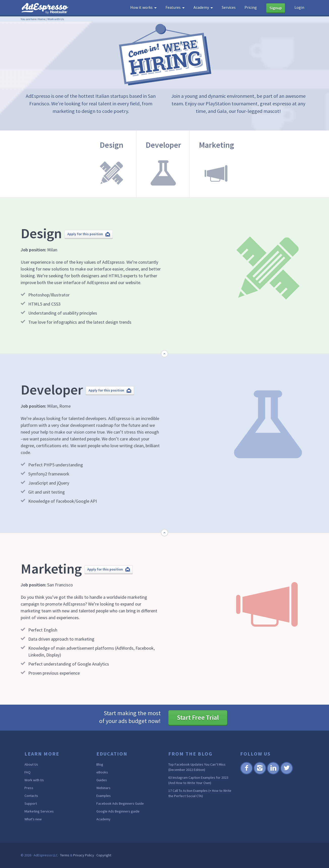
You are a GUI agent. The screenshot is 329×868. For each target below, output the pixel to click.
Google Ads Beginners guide (118, 811)
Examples (104, 796)
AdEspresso (46, 8)
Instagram (260, 774)
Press (29, 788)
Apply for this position (85, 234)
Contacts (31, 796)
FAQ (28, 772)
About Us (31, 764)
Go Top (165, 357)
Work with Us (34, 780)
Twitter (286, 774)
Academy (103, 819)
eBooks (102, 772)
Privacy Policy (84, 855)
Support (31, 803)
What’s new (33, 819)
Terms (65, 855)
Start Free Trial (198, 717)
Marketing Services (39, 811)
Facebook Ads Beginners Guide (120, 803)
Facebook (246, 774)
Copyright (104, 855)
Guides (102, 780)
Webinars (103, 788)
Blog (100, 764)
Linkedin (273, 774)
